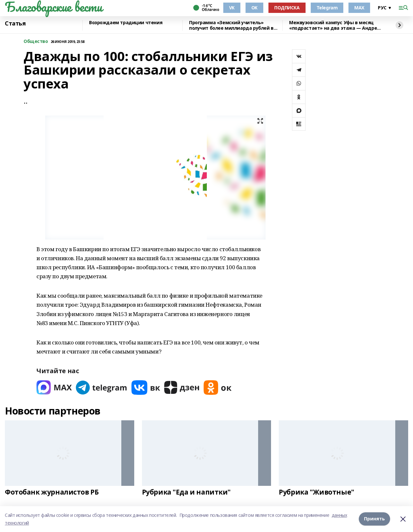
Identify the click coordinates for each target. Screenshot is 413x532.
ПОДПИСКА (287, 8)
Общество (36, 41)
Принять (374, 519)
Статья (15, 24)
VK (232, 8)
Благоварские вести (53, 7)
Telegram (327, 8)
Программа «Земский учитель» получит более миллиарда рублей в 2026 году (231, 25)
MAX (359, 8)
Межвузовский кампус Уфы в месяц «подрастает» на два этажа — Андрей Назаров (335, 25)
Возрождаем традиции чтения (126, 23)
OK (254, 8)
